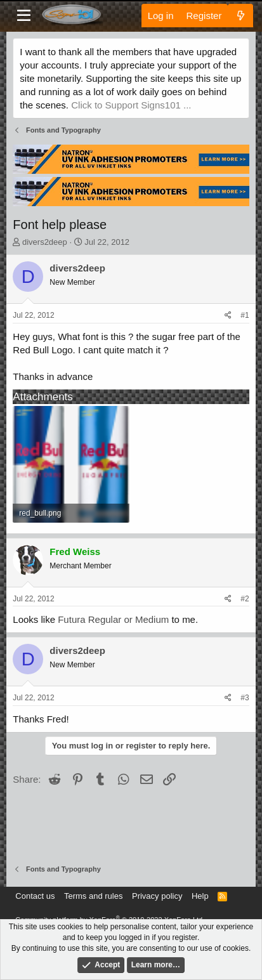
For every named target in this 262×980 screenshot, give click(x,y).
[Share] (228, 316)
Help (200, 896)
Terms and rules (93, 896)
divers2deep (45, 242)
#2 (245, 599)
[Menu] (24, 16)
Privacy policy (157, 896)
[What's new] (240, 16)
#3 (245, 698)
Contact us (35, 896)
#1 (245, 315)
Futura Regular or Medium (113, 619)
